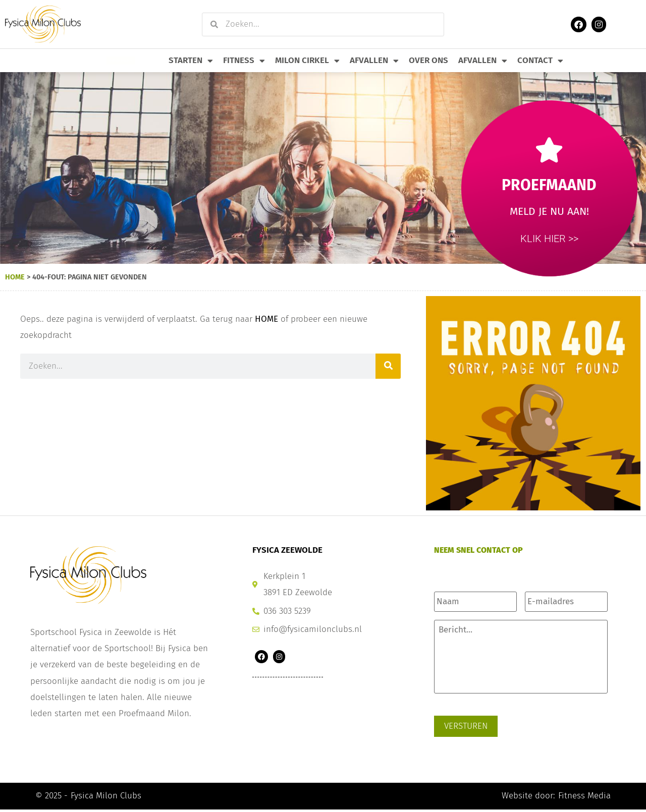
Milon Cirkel (307, 61)
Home (15, 277)
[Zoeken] (388, 366)
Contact (540, 61)
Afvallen (374, 61)
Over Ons (428, 60)
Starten (191, 61)
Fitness (244, 61)
